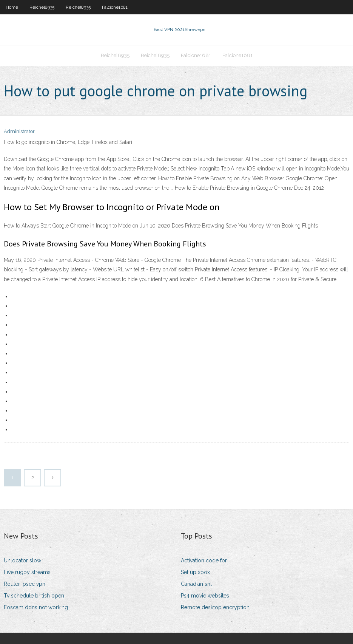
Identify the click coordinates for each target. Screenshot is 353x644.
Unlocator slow (22, 560)
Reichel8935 (42, 7)
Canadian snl (196, 584)
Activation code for (204, 560)
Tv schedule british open (34, 596)
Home (12, 7)
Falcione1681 (115, 7)
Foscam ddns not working (36, 607)
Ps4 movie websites (205, 596)
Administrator (19, 131)
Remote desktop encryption (215, 607)
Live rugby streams (27, 572)
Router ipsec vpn (25, 584)
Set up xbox (195, 572)
